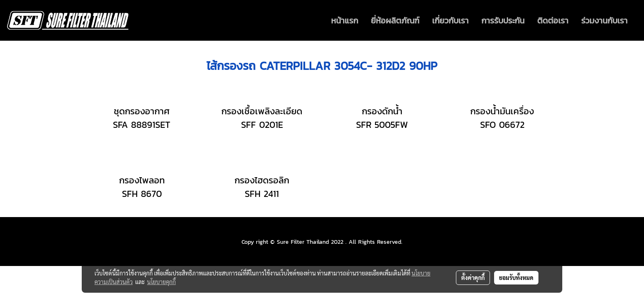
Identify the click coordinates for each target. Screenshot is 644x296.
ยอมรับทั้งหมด (516, 277)
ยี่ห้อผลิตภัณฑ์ (395, 21)
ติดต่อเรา (553, 21)
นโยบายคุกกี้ (161, 282)
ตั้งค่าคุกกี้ (473, 277)
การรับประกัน (503, 21)
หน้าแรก (345, 21)
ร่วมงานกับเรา (604, 21)
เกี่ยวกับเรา (450, 21)
